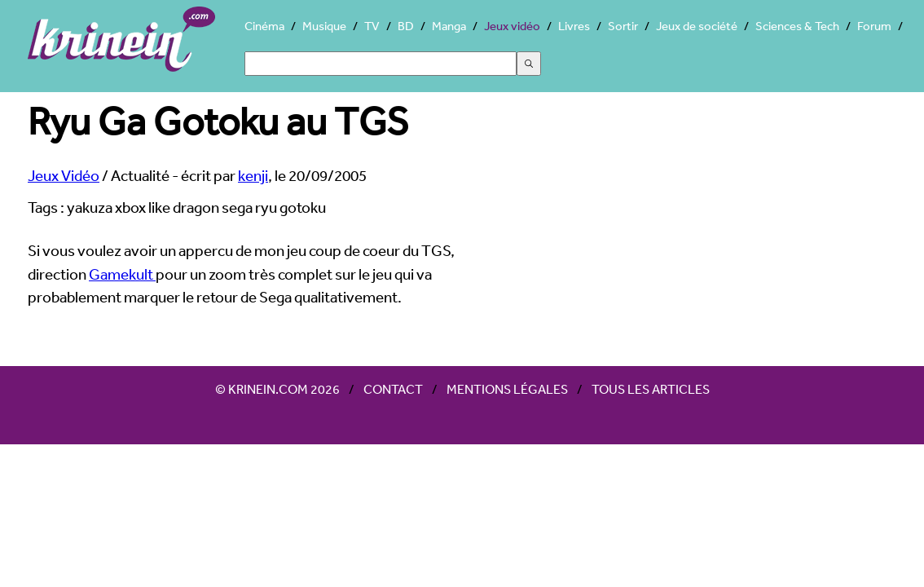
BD (406, 26)
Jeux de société (697, 26)
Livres (574, 26)
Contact (393, 389)
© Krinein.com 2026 (277, 389)
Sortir (623, 26)
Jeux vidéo (512, 26)
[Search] (381, 64)
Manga (449, 26)
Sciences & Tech (797, 26)
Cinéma (264, 26)
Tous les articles (651, 389)
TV (372, 26)
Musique (324, 26)
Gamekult (122, 274)
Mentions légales (507, 389)
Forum (874, 26)
